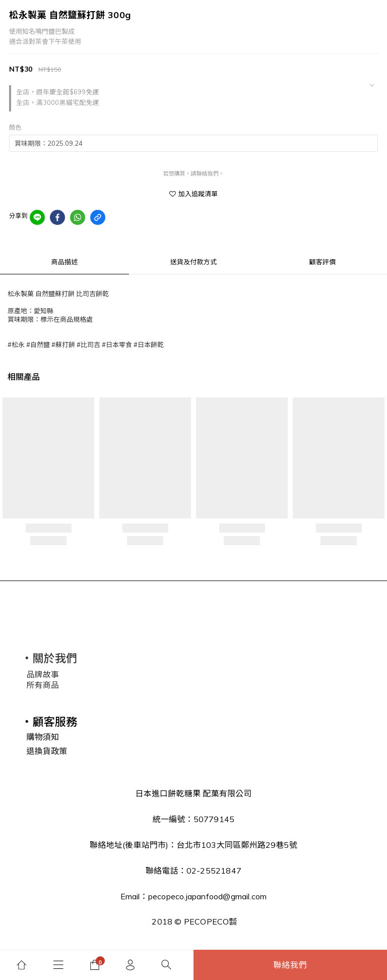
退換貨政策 (47, 751)
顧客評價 (323, 262)
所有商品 (43, 685)
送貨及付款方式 (193, 262)
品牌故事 (43, 674)
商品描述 (65, 262)
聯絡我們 (291, 965)
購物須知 (43, 737)
